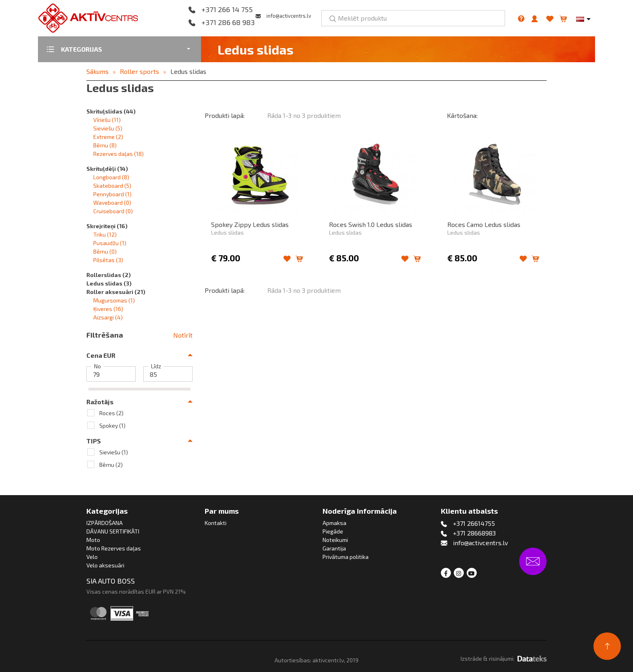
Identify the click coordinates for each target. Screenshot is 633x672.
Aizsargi (108, 317)
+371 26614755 (474, 523)
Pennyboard (112, 194)
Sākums (97, 71)
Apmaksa (334, 523)
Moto (93, 540)
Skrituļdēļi (107, 169)
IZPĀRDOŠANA (105, 523)
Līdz (156, 366)
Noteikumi (335, 540)
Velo (92, 557)
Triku (105, 234)
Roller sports (139, 71)
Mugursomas (114, 300)
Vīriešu (107, 120)
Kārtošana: (462, 115)
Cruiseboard (113, 211)
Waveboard (112, 203)
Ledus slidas (188, 71)
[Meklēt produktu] (413, 18)
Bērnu (105, 145)
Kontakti (216, 523)
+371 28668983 (474, 533)
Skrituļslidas (111, 111)
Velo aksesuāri (105, 565)
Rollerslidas (109, 275)
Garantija (334, 548)
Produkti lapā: (225, 115)
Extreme (108, 137)
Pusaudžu (110, 243)
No (97, 366)
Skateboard (112, 186)
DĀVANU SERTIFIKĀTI (113, 531)
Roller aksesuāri (116, 292)
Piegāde (333, 531)
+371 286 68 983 (228, 23)
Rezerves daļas (118, 154)
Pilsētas (108, 260)
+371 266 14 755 (227, 10)
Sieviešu (108, 128)
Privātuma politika (346, 557)
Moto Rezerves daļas (114, 548)
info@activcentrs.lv (289, 16)
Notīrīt (183, 335)
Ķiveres (108, 309)
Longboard (111, 177)
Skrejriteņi (107, 226)
